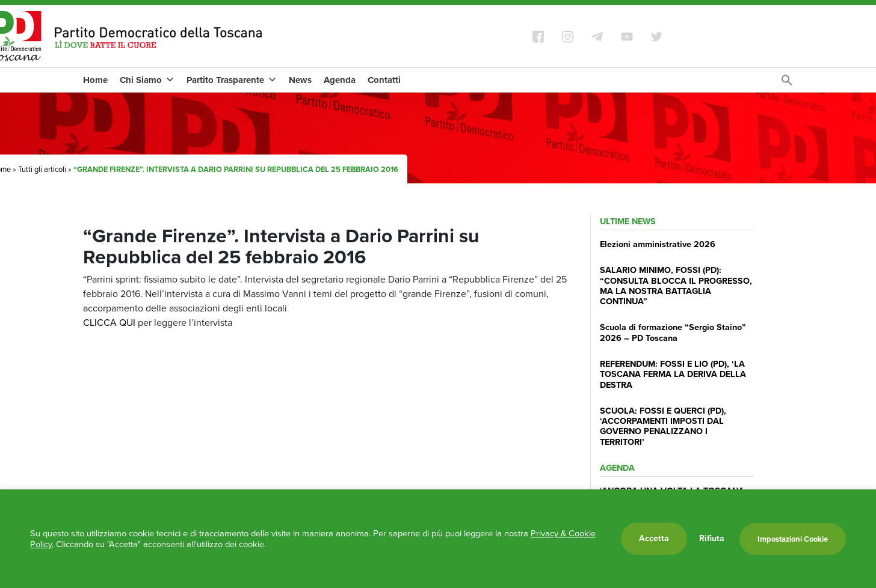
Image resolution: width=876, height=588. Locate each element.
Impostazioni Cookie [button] (793, 539)
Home (95, 80)
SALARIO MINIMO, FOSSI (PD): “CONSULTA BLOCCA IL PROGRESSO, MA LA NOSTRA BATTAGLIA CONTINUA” (676, 286)
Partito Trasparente (232, 80)
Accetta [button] (654, 538)
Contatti (384, 80)
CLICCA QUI (109, 323)
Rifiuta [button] (712, 539)
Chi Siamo (147, 80)
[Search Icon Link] (787, 83)
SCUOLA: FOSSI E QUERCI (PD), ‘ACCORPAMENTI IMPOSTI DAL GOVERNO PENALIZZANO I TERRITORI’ (663, 426)
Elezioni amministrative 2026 (658, 244)
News (300, 80)
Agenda (340, 80)
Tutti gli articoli (42, 169)
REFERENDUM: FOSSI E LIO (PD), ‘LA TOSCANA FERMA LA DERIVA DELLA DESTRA (673, 374)
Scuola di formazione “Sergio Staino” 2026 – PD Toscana (673, 332)
